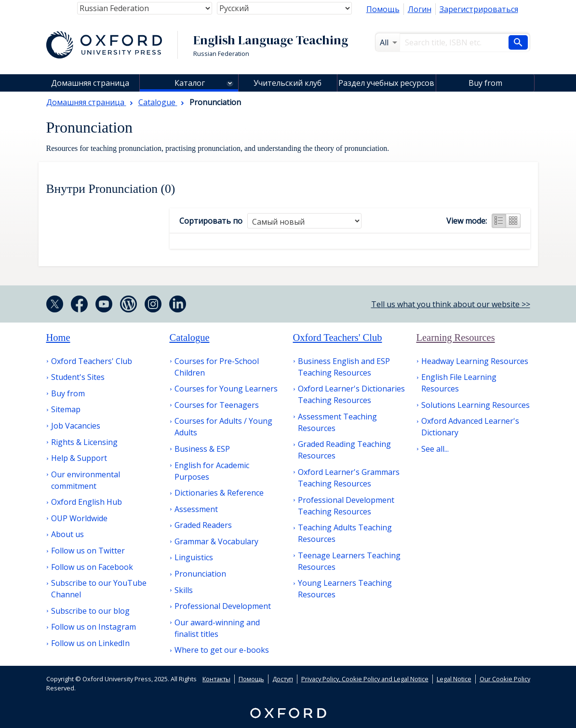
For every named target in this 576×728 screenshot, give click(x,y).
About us (67, 534)
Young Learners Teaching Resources (345, 589)
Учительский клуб (288, 83)
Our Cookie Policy (505, 679)
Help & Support (79, 458)
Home (58, 337)
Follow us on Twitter (88, 551)
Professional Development (223, 606)
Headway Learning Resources (475, 361)
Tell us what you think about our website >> (451, 304)
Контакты (216, 679)
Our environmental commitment (86, 480)
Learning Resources (456, 337)
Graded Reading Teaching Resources (344, 450)
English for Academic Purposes (212, 471)
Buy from (485, 83)
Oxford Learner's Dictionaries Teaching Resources (351, 394)
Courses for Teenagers (217, 405)
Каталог (190, 83)
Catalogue (190, 337)
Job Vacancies (76, 426)
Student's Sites (78, 377)
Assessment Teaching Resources (337, 422)
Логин (420, 9)
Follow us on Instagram (94, 627)
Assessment (196, 509)
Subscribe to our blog (90, 611)
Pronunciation (200, 574)
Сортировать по (211, 221)
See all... (435, 449)
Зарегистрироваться (479, 9)
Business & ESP (202, 449)
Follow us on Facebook (92, 567)
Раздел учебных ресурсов (386, 83)
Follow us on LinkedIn (90, 643)
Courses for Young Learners (226, 389)
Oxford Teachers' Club (92, 361)
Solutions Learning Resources (476, 405)
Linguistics (194, 557)
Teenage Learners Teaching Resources (349, 561)
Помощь (383, 9)
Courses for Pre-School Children (217, 367)
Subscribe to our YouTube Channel (99, 589)
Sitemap (66, 409)
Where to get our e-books (222, 650)
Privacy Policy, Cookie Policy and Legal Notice (365, 679)
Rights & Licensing (84, 442)
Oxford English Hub (87, 502)
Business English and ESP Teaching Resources (344, 367)
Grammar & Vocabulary (216, 541)
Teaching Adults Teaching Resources (345, 533)
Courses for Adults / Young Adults (223, 427)
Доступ (283, 679)
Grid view (513, 221)
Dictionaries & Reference (219, 493)
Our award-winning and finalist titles (217, 628)
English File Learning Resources (459, 383)
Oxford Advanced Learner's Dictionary (470, 427)
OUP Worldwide (79, 518)
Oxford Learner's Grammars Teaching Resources (349, 478)
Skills (184, 590)
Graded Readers (203, 525)
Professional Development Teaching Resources (346, 506)
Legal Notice (454, 679)
